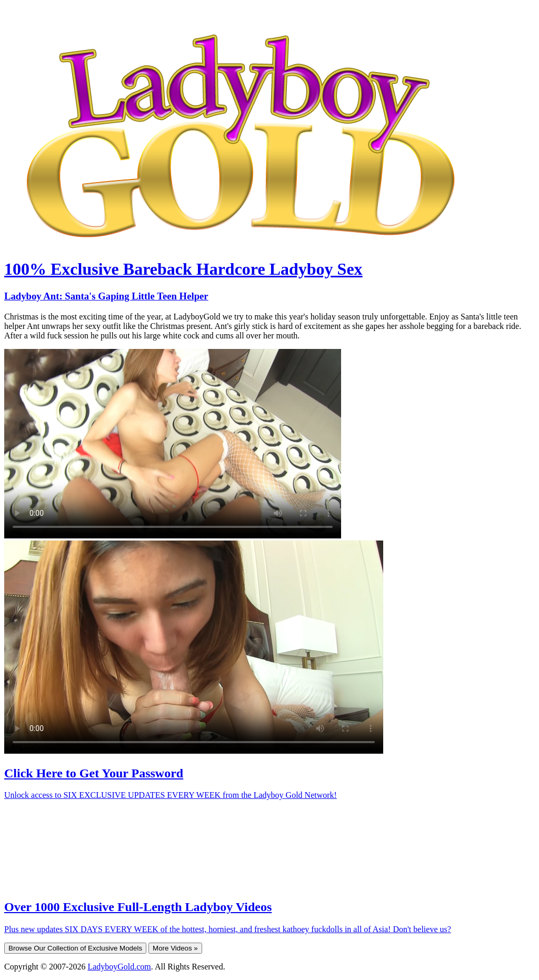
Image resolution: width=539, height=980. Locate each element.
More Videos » (175, 948)
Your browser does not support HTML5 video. (173, 444)
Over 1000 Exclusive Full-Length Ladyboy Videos (138, 907)
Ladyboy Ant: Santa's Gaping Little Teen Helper (106, 296)
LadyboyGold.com (119, 967)
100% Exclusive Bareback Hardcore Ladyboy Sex (183, 269)
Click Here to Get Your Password (94, 773)
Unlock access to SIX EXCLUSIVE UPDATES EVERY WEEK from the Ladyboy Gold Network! (171, 795)
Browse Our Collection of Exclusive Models (75, 948)
